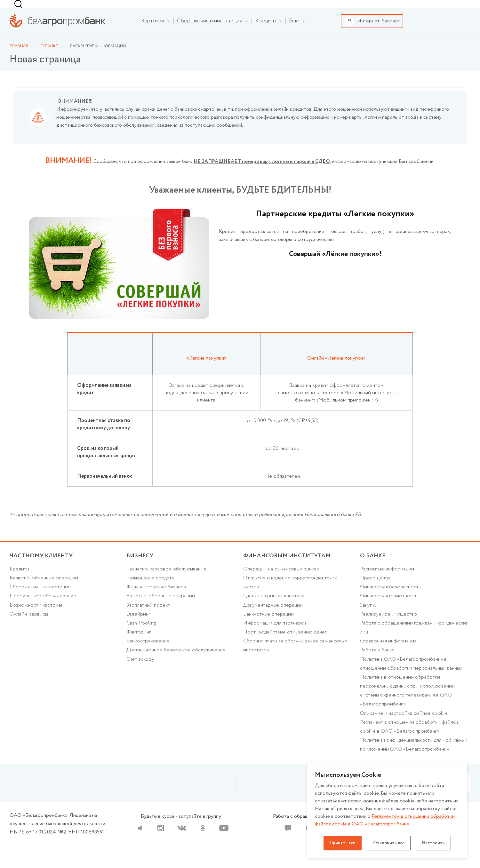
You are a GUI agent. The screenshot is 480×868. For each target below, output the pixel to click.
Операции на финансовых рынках (282, 580)
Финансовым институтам (141, 8)
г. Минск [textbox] (320, 8)
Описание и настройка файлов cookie (404, 727)
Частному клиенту (29, 8)
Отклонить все (389, 843)
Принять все (341, 843)
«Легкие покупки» (206, 368)
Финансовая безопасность (391, 598)
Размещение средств (150, 589)
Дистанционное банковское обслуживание (177, 663)
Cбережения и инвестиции (41, 598)
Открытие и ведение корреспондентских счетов (291, 594)
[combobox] (319, 8)
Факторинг (139, 645)
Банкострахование (148, 653)
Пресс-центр (375, 589)
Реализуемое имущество (389, 626)
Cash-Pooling (142, 635)
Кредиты (20, 580)
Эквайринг (138, 626)
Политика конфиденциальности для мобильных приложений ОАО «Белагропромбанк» (415, 760)
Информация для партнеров (275, 635)
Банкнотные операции (269, 626)
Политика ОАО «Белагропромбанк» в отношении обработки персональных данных (412, 677)
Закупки (369, 617)
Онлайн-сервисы (29, 626)
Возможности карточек (37, 617)
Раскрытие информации (388, 580)
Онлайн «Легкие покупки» (336, 368)
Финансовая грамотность (389, 607)
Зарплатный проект (149, 617)
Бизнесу (87, 8)
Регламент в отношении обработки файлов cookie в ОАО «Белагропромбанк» (410, 741)
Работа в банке (378, 663)
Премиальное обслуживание (43, 607)
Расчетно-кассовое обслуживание (167, 580)
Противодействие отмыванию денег (285, 645)
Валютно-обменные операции (44, 589)
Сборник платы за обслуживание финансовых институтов (296, 658)
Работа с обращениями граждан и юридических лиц (415, 640)
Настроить (435, 843)
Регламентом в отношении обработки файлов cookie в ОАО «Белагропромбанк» (385, 820)
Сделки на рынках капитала (275, 607)
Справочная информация (389, 653)
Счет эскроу (141, 672)
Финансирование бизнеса (156, 598)
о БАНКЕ (373, 566)
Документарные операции (274, 617)
